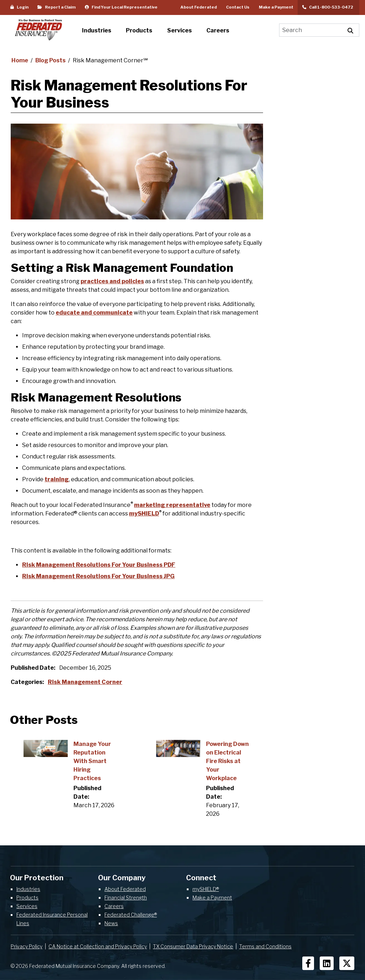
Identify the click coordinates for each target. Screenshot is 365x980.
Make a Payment (276, 7)
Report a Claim (56, 7)
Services (27, 906)
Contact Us (238, 7)
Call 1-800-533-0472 (328, 7)
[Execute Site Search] (351, 30)
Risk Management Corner (85, 682)
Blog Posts (51, 60)
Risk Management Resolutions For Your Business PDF (99, 565)
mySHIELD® (206, 889)
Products (27, 898)
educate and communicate (94, 313)
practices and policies (112, 281)
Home (20, 60)
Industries (28, 889)
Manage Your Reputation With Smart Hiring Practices (92, 761)
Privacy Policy (27, 946)
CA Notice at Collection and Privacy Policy (98, 946)
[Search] (311, 30)
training (57, 479)
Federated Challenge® (131, 915)
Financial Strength (126, 898)
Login (19, 7)
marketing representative (172, 505)
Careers (114, 906)
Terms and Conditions (265, 946)
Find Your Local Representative (121, 7)
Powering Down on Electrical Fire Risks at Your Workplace (227, 761)
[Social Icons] (308, 963)
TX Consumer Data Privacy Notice (193, 946)
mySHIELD (144, 514)
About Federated (199, 7)
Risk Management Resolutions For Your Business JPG (98, 576)
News (111, 923)
